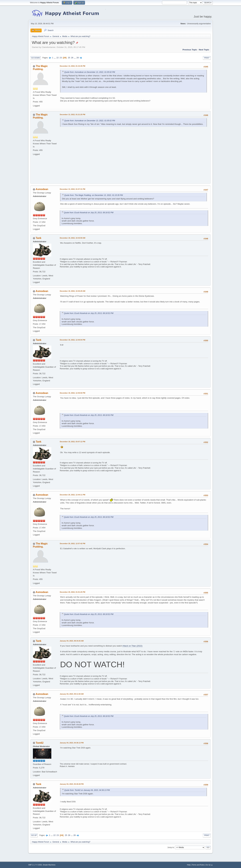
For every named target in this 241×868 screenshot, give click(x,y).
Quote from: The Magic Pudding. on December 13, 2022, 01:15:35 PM (94, 195)
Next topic (204, 50)
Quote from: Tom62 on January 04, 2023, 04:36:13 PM (87, 790)
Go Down (36, 58)
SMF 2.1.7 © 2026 (35, 865)
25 (69, 58)
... (55, 58)
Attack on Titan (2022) (132, 646)
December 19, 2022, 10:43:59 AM (73, 238)
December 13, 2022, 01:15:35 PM (72, 66)
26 (72, 58)
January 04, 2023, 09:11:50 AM (72, 694)
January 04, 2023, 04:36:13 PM (72, 743)
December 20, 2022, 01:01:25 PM (72, 592)
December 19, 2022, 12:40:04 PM (72, 340)
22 (58, 58)
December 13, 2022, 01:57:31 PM (72, 189)
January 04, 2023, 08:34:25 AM (72, 641)
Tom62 (40, 743)
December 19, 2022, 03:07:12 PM (72, 442)
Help (189, 865)
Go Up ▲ (209, 865)
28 (78, 58)
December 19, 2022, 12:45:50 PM (72, 393)
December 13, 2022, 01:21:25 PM (72, 115)
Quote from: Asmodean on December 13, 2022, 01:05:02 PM (90, 72)
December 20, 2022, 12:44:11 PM (72, 495)
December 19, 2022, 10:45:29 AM (73, 291)
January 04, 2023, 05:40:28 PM (72, 784)
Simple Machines (49, 865)
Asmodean (42, 189)
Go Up (34, 835)
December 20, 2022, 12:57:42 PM (72, 544)
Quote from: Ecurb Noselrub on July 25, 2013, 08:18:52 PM (89, 213)
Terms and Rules (198, 865)
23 (61, 58)
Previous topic (190, 50)
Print (207, 58)
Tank (38, 238)
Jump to (171, 847)
